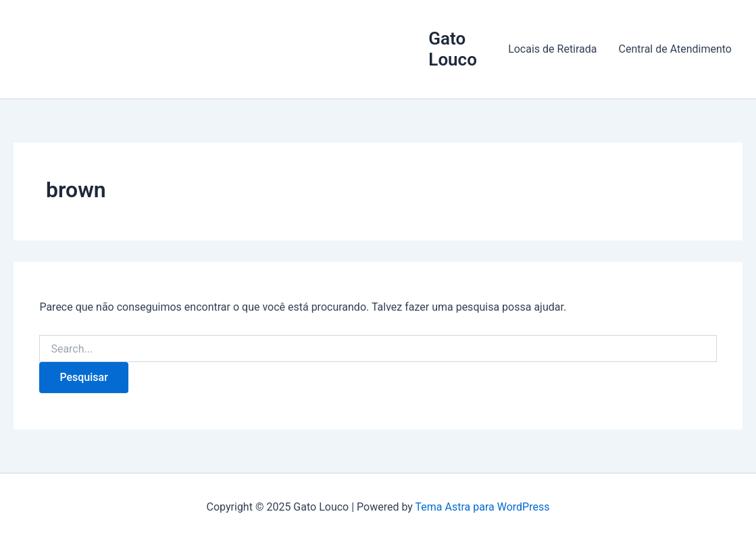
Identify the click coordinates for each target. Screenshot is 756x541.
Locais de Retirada (552, 49)
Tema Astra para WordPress (483, 507)
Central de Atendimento (675, 49)
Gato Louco (453, 49)
